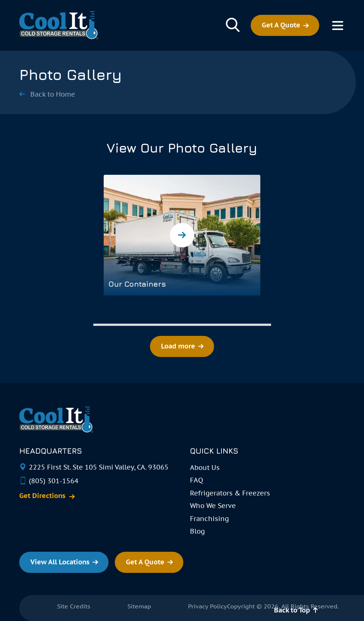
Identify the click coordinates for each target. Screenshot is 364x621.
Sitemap (139, 606)
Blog (197, 531)
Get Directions (42, 496)
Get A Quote (281, 25)
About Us (205, 468)
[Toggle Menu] (338, 26)
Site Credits (74, 606)
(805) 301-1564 (54, 481)
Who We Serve (213, 506)
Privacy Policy (208, 606)
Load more (178, 346)
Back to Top (292, 610)
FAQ (196, 480)
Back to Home (53, 94)
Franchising (209, 519)
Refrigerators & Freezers (230, 493)
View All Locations (60, 562)
